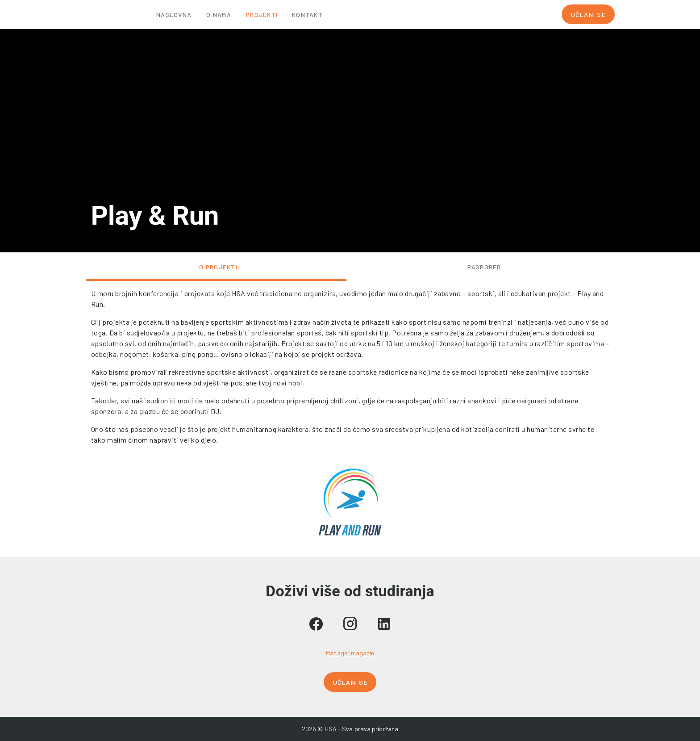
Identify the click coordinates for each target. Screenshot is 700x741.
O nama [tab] (219, 15)
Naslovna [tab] (174, 15)
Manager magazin (350, 653)
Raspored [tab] (484, 267)
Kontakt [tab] (307, 15)
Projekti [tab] (262, 15)
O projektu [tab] (220, 267)
